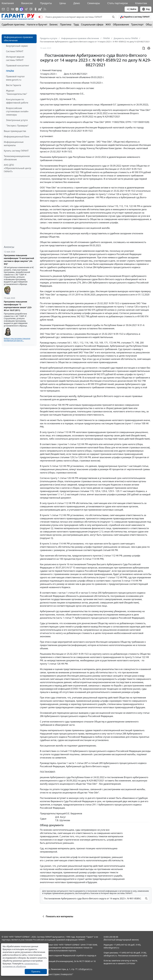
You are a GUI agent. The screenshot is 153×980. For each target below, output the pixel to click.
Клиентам (141, 3)
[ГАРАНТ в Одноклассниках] (36, 9)
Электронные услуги (17, 120)
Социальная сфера (92, 24)
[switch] (41, 17)
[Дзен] (17, 9)
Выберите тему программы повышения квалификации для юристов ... (17, 339)
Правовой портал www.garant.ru (15, 78)
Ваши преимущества (15, 131)
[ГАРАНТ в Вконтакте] (13, 9)
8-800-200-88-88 (111, 937)
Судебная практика (13, 24)
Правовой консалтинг (18, 66)
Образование (121, 24)
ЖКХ (108, 24)
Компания (8, 3)
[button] (135, 17)
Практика (66, 24)
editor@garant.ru (111, 948)
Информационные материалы (14, 144)
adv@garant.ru (110, 955)
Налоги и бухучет (37, 24)
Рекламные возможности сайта (133, 955)
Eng (146, 9)
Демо (77, 3)
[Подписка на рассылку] (3, 9)
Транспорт (137, 24)
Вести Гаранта (14, 85)
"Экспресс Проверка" (17, 126)
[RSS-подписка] (45, 9)
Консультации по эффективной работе (17, 101)
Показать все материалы (57, 916)
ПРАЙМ (10, 71)
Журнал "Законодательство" (17, 92)
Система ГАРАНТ (15, 51)
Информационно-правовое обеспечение (18, 39)
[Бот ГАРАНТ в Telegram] (31, 9)
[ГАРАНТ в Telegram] (26, 9)
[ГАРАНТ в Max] (21, 9)
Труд (76, 24)
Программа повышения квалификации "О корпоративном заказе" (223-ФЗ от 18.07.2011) (18, 306)
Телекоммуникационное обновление (17, 158)
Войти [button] (131, 9)
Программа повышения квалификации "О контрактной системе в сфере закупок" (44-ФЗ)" (19, 260)
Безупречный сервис (17, 46)
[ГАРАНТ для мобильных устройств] (8, 9)
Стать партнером (118, 3)
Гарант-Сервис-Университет (59, 974)
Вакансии (27, 3)
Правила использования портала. (61, 950)
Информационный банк (17, 137)
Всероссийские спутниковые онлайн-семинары (17, 111)
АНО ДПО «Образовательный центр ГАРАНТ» (17, 168)
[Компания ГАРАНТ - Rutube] (40, 9)
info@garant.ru (85, 969)
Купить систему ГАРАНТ (16, 151)
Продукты (46, 3)
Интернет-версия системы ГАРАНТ (15, 58)
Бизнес (54, 24)
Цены (63, 3)
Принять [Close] (36, 972)
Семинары (94, 3)
